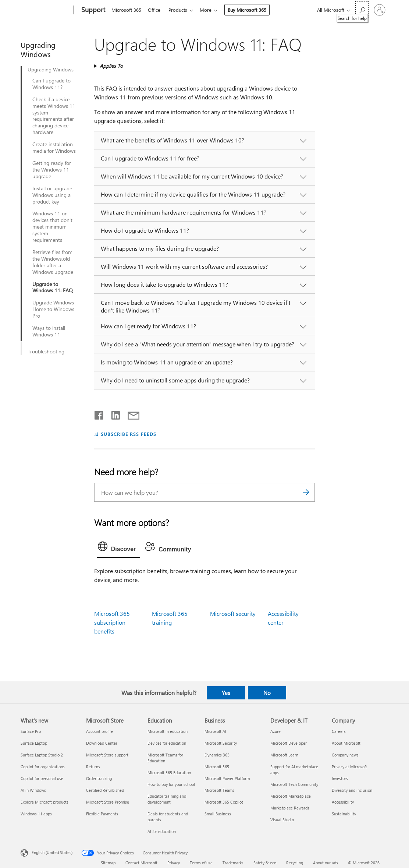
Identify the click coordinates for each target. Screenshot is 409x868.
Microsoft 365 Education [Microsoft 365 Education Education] (169, 772)
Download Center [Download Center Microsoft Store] (102, 743)
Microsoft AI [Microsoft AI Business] (215, 731)
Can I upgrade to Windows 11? (51, 84)
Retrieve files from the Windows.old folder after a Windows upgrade (53, 262)
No (267, 693)
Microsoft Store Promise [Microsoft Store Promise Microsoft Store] (108, 802)
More (210, 10)
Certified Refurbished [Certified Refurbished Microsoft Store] (105, 790)
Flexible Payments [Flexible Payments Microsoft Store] (102, 814)
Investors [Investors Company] (340, 778)
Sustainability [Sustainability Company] (344, 814)
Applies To (111, 66)
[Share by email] (130, 414)
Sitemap (108, 863)
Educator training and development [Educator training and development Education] (167, 799)
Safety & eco (265, 863)
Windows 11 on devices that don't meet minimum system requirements (52, 227)
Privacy (174, 863)
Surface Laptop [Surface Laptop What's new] (34, 743)
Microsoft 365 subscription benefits (112, 622)
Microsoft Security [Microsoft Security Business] (221, 743)
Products (181, 10)
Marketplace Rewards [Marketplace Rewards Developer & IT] (290, 808)
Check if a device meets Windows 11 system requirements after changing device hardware (54, 116)
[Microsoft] (46, 10)
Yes (226, 693)
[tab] (119, 548)
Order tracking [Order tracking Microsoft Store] (99, 778)
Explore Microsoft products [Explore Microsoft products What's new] (45, 802)
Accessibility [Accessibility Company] (343, 802)
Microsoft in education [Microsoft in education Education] (168, 731)
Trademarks (233, 863)
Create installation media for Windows (54, 148)
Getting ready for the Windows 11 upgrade (52, 170)
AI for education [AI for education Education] (162, 831)
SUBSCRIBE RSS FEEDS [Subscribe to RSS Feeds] (129, 434)
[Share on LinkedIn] (113, 414)
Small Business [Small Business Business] (218, 814)
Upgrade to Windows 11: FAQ (53, 287)
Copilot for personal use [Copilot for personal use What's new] (42, 778)
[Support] (93, 10)
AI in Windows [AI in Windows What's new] (33, 790)
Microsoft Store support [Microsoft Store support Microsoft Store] (107, 755)
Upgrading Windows (51, 70)
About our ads (326, 863)
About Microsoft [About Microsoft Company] (346, 743)
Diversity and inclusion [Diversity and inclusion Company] (352, 790)
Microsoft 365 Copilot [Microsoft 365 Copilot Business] (224, 802)
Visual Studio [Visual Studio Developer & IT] (282, 820)
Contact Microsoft (141, 863)
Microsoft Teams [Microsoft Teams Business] (219, 790)
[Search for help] (362, 9)
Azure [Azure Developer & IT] (275, 731)
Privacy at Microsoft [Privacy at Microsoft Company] (349, 767)
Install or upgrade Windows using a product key (52, 195)
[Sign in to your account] (380, 10)
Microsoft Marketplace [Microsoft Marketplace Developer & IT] (291, 796)
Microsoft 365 (126, 10)
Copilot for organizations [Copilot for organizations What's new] (43, 767)
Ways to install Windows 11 (49, 331)
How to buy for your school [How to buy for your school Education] (171, 784)
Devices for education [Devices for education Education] (167, 743)
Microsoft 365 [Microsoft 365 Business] (217, 767)
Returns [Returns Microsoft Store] (93, 767)
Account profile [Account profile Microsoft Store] (99, 731)
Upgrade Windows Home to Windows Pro (53, 309)
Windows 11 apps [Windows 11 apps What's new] (36, 814)
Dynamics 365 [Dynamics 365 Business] (217, 755)
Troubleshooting (46, 352)
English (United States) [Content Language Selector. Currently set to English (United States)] (52, 852)
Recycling (295, 863)
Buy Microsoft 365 (251, 10)
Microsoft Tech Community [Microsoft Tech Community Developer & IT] (294, 784)
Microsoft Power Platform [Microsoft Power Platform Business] (227, 778)
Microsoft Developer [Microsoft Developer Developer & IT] (289, 743)
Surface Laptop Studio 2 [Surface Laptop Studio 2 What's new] (42, 755)
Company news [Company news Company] (345, 755)
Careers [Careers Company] (339, 731)
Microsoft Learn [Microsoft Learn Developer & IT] (284, 755)
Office (156, 10)
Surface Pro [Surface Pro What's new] (31, 731)
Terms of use (201, 863)
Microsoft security (233, 613)
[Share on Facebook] (99, 414)
